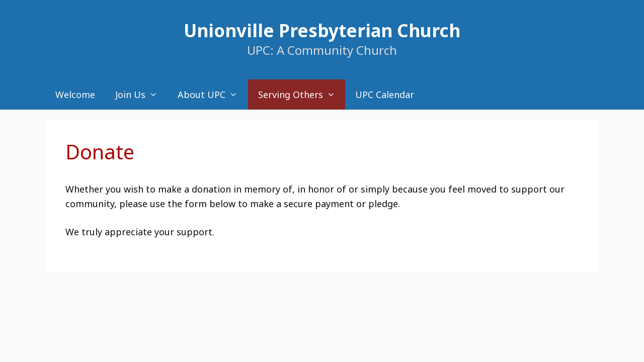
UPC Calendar (385, 95)
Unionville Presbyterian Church (322, 30)
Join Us (141, 95)
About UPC (213, 95)
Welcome (75, 95)
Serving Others (302, 95)
